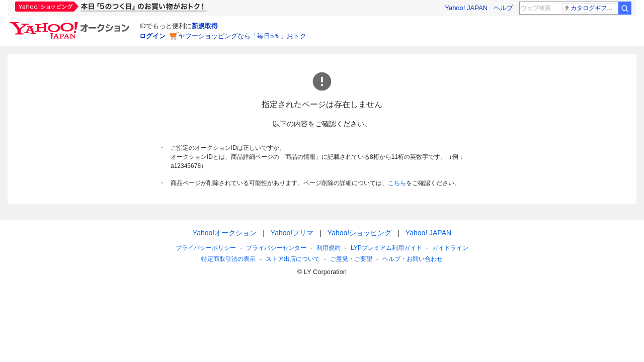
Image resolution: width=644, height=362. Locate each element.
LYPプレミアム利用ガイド (386, 248)
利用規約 (329, 248)
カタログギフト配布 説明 (590, 8)
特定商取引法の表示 (228, 259)
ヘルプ (503, 8)
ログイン (152, 36)
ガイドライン (450, 248)
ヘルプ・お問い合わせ (413, 259)
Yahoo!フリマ (292, 233)
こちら (397, 183)
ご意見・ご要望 (351, 259)
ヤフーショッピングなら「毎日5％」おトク (243, 36)
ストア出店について (293, 259)
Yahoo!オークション (225, 233)
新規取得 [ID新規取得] (205, 26)
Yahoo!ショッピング (359, 233)
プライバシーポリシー (206, 248)
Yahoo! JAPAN (466, 8)
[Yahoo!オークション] (71, 25)
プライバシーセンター (276, 248)
